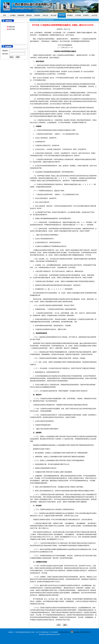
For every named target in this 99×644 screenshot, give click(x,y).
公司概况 (13, 15)
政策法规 (62, 15)
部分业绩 (54, 15)
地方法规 (12, 29)
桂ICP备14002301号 (64, 632)
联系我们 (86, 15)
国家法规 (12, 27)
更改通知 (37, 15)
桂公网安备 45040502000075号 (82, 632)
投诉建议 (70, 15)
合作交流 (94, 15)
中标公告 (45, 15)
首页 (5, 15)
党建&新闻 (21, 15)
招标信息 (29, 15)
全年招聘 (78, 15)
